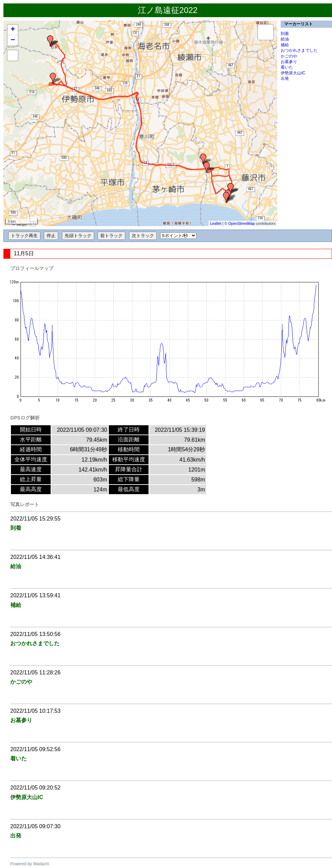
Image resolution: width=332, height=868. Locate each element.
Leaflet (216, 223)
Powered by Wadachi (30, 864)
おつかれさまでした (299, 50)
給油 (285, 39)
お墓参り (289, 62)
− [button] (13, 40)
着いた (287, 67)
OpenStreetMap (242, 223)
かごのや (289, 56)
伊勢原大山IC (293, 73)
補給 (285, 45)
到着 (285, 34)
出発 (285, 78)
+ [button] (13, 30)
